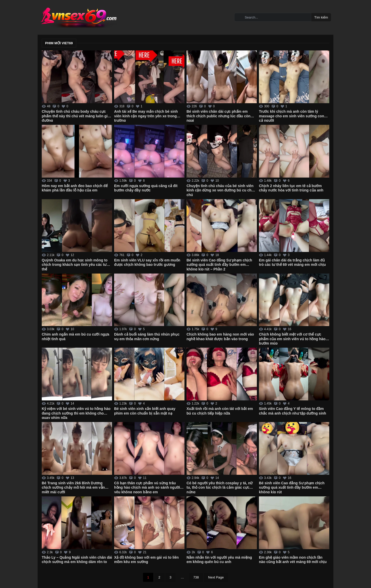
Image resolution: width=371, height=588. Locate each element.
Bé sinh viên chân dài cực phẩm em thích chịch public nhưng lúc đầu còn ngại (218, 116)
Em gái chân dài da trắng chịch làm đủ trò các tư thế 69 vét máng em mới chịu (292, 262)
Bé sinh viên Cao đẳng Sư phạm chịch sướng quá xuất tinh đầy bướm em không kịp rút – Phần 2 (219, 264)
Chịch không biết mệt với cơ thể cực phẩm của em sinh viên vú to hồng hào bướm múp (292, 338)
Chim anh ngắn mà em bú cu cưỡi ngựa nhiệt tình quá (75, 337)
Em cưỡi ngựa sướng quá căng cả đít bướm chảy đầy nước (146, 188)
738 (196, 577)
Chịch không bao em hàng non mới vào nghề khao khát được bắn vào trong (220, 337)
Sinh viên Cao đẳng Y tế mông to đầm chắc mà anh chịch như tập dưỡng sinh (293, 411)
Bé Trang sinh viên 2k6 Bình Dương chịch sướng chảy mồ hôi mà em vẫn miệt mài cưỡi (73, 487)
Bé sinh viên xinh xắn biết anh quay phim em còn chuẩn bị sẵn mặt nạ (145, 411)
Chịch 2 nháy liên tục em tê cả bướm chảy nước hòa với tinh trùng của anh (291, 188)
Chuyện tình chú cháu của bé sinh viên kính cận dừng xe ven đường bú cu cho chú (220, 190)
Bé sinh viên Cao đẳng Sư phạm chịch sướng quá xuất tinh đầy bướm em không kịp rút (292, 487)
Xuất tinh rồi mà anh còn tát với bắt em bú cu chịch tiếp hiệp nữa (220, 411)
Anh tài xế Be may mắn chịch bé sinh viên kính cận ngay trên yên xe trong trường (146, 116)
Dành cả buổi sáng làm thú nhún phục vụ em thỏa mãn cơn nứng (147, 337)
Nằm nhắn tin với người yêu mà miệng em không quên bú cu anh (219, 560)
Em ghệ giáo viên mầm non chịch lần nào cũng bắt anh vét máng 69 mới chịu (293, 560)
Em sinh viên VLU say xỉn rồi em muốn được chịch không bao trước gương (147, 262)
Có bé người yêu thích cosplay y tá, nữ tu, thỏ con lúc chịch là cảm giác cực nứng (220, 487)
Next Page (216, 577)
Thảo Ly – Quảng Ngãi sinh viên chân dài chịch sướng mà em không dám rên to (77, 560)
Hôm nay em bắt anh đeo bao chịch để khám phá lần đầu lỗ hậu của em (75, 188)
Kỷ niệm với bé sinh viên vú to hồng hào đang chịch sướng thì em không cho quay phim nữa (76, 413)
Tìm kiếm (321, 17)
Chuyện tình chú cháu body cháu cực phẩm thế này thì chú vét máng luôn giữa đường (77, 116)
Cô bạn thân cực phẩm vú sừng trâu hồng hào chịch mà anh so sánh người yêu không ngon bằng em (147, 487)
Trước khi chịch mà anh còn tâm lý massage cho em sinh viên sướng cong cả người (293, 116)
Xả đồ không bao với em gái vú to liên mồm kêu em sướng (146, 560)
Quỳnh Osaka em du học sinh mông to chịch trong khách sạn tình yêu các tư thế (75, 264)
